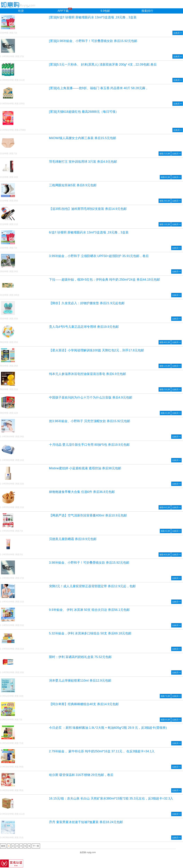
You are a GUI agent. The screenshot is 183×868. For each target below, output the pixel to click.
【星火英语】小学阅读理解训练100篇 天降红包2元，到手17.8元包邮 (97, 350)
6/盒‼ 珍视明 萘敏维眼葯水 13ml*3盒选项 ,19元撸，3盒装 (89, 232)
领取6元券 (165, 177)
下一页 (36, 846)
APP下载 (63, 11)
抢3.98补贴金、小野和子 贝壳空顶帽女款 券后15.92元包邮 (90, 421)
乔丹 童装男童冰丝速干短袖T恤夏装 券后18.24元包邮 (86, 822)
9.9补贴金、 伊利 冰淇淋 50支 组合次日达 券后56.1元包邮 (89, 610)
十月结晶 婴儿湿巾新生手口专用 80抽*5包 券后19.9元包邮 (89, 445)
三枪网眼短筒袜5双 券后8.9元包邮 (73, 185)
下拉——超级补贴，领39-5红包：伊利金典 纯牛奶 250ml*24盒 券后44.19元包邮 (104, 280)
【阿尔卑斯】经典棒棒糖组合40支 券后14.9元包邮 (84, 704)
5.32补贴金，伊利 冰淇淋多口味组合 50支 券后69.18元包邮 (90, 633)
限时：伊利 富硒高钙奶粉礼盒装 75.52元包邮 (80, 657)
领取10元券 (165, 224)
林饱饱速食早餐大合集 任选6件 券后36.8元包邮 (82, 492)
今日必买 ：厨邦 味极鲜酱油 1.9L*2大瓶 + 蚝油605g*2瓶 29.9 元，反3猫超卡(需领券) (108, 728)
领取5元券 (165, 720)
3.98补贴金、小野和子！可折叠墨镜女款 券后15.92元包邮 (89, 563)
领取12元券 (165, 366)
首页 (3, 846)
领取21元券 (165, 154)
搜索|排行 (147, 11)
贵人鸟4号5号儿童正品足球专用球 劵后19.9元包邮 (84, 327)
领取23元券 (165, 390)
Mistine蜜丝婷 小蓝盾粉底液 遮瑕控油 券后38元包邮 (85, 468)
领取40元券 (165, 555)
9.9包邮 (105, 11)
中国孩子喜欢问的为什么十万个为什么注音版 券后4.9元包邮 (91, 397)
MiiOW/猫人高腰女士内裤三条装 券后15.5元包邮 (83, 138)
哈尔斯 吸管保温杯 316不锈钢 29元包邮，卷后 (81, 775)
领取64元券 (165, 507)
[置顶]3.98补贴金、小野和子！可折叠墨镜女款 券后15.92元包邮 (93, 41)
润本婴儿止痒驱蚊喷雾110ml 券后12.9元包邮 (80, 681)
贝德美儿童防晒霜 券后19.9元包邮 (73, 539)
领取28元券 (165, 201)
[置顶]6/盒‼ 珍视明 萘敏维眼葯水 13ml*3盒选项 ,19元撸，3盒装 (93, 17)
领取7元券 (165, 696)
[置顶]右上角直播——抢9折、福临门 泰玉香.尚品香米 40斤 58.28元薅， (99, 88)
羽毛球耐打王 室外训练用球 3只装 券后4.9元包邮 (83, 162)
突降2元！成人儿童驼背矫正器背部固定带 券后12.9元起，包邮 (92, 586)
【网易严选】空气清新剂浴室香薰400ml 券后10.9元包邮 (88, 515)
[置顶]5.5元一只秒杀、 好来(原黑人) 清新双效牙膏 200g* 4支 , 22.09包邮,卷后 (103, 65)
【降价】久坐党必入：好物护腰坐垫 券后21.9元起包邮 (87, 303)
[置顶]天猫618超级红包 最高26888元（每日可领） (84, 112)
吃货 (21, 11)
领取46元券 (165, 342)
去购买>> (178, 33)
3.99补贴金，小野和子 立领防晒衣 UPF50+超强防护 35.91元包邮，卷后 (99, 256)
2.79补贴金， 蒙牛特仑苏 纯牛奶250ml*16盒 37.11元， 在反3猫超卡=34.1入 (102, 751)
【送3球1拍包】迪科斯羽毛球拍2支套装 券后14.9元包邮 (88, 209)
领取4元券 (165, 413)
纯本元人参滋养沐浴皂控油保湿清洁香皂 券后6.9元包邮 (88, 374)
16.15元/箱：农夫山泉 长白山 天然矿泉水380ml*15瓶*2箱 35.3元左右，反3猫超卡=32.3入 (111, 798)
